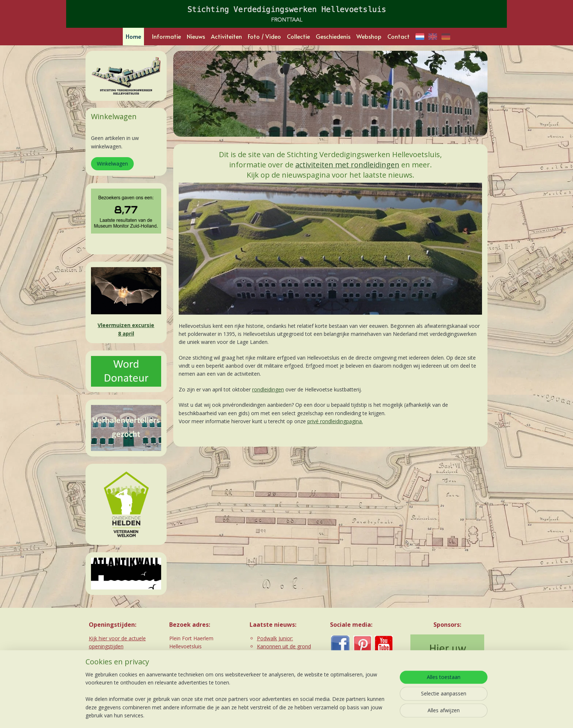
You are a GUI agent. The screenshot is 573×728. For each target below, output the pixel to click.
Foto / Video (264, 36)
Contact (399, 36)
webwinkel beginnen (297, 715)
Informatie (166, 36)
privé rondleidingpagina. (335, 421)
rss (270, 715)
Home (133, 36)
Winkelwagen (112, 164)
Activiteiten (226, 36)
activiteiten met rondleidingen (347, 165)
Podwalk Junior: (275, 638)
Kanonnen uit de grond (284, 646)
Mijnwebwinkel (361, 715)
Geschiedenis (333, 36)
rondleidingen (268, 389)
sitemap (254, 715)
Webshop (369, 36)
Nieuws (196, 36)
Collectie (298, 36)
